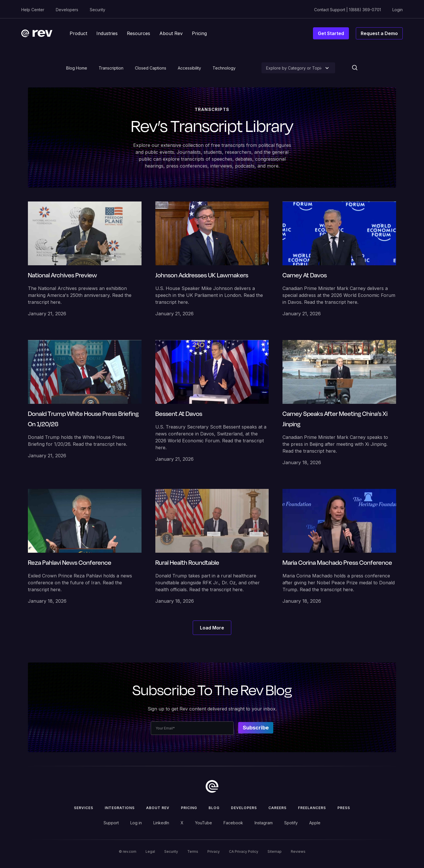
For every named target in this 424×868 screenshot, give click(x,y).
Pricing (189, 808)
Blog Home (77, 68)
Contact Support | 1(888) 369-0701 (347, 10)
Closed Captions (151, 68)
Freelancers (312, 808)
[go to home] (212, 786)
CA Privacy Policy (244, 851)
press (344, 808)
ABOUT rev (158, 808)
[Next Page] (212, 628)
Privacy (214, 851)
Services (84, 808)
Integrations (120, 808)
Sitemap (275, 851)
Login (398, 10)
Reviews (298, 851)
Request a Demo (379, 33)
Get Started (331, 33)
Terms (193, 851)
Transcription (111, 68)
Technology (224, 68)
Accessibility (189, 68)
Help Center (33, 10)
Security (98, 10)
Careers (277, 808)
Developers (67, 10)
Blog (214, 808)
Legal (150, 851)
